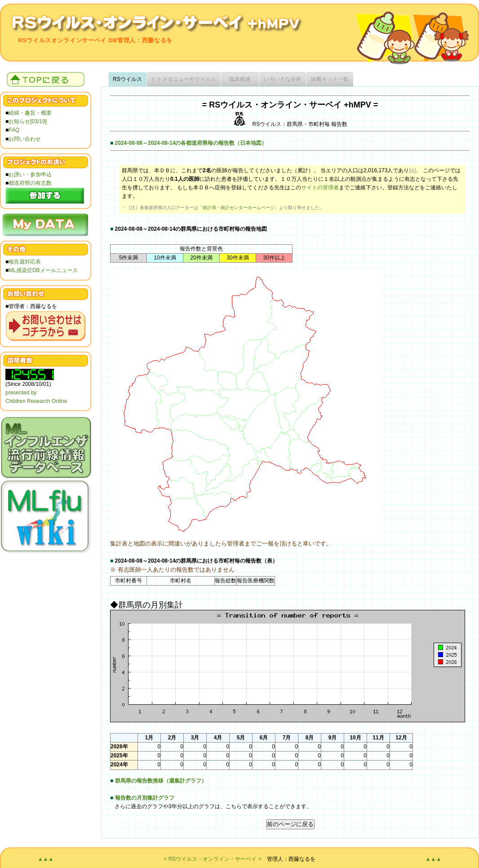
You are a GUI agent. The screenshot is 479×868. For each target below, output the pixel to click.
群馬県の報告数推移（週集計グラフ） (161, 781)
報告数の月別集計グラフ (145, 798)
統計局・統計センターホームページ (239, 208)
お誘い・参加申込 (30, 174)
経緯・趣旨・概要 (30, 113)
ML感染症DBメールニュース (43, 270)
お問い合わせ (25, 139)
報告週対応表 (25, 262)
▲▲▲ (46, 859)
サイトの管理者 (320, 188)
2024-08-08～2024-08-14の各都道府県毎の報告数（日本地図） (191, 143)
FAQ (14, 130)
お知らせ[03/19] (28, 121)
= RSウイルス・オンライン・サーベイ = (212, 859)
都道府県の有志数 (30, 183)
